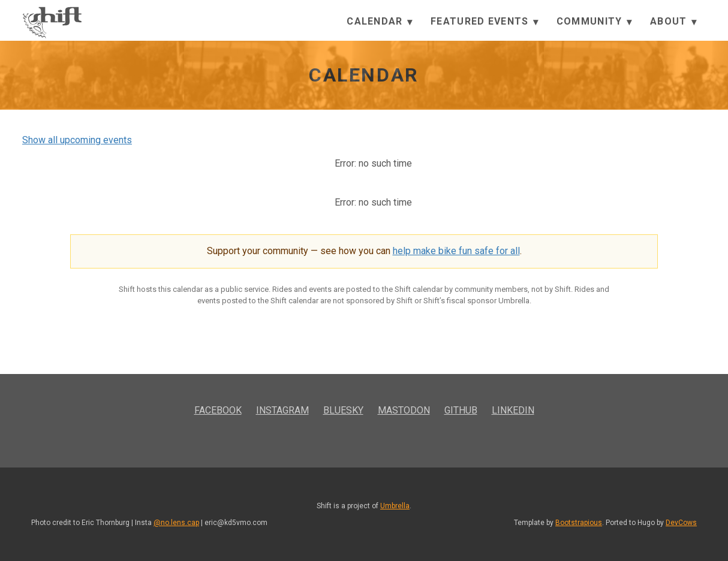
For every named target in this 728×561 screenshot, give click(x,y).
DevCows (681, 523)
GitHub (461, 410)
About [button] (673, 22)
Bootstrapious (579, 523)
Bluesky (343, 410)
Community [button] (594, 22)
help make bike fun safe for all (456, 251)
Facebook (218, 410)
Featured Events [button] (485, 22)
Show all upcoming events (77, 140)
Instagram (282, 410)
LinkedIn (513, 410)
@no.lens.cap (176, 523)
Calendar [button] (380, 22)
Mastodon (404, 410)
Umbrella (395, 506)
